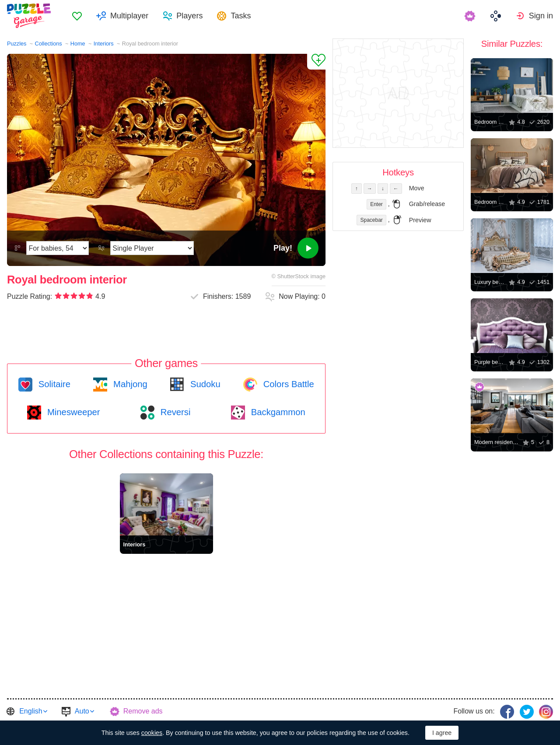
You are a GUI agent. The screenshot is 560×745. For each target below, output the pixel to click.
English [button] (31, 711)
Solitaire (53, 384)
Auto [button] (82, 711)
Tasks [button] (241, 16)
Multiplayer (129, 16)
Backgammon (277, 412)
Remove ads (143, 711)
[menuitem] (77, 16)
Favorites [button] (77, 16)
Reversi (174, 412)
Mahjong (129, 384)
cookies (152, 733)
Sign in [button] (541, 16)
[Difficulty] (58, 248)
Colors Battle (287, 384)
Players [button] (189, 16)
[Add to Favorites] (316, 62)
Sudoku (204, 384)
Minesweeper (72, 412)
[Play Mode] (152, 248)
